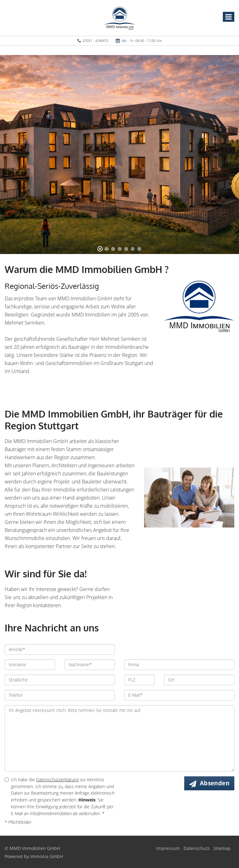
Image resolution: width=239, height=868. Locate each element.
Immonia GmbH (47, 856)
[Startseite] (120, 18)
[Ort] (199, 680)
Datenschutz (197, 848)
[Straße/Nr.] (60, 680)
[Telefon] (60, 695)
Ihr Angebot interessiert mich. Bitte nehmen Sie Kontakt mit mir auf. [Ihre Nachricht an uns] (119, 738)
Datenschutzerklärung (57, 780)
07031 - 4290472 (96, 41)
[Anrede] (60, 649)
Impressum (168, 848)
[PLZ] (139, 680)
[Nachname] (90, 665)
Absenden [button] (215, 783)
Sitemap (222, 848)
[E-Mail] (179, 695)
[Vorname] (30, 665)
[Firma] (179, 665)
